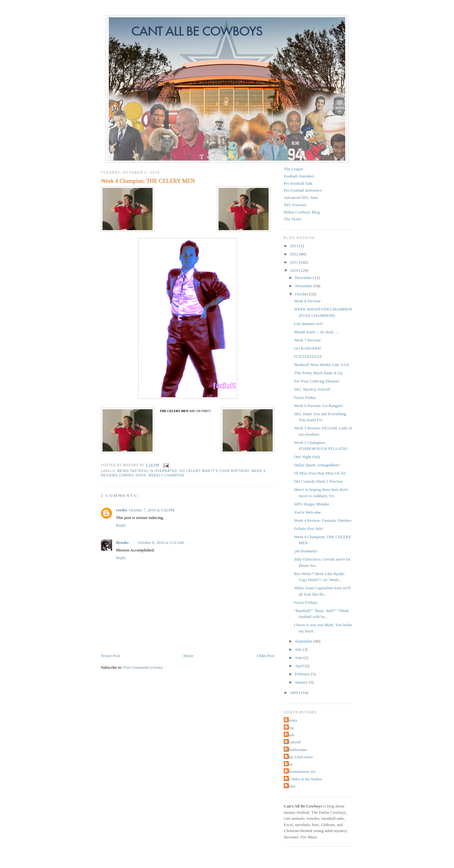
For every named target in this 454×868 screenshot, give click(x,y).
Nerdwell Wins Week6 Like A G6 (321, 365)
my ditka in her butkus (304, 779)
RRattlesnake (296, 750)
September (304, 641)
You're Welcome (307, 512)
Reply (121, 525)
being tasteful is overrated (147, 471)
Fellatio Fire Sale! (309, 529)
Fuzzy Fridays (306, 602)
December (304, 278)
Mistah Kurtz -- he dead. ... (316, 332)
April (300, 666)
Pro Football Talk (298, 183)
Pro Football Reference (303, 190)
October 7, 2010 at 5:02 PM (152, 510)
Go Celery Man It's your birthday (214, 471)
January (302, 682)
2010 (295, 270)
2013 (295, 246)
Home (189, 656)
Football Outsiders (299, 176)
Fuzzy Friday (305, 397)
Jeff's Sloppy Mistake (311, 504)
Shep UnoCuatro (299, 757)
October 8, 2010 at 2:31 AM (161, 542)
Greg (289, 728)
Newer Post (110, 656)
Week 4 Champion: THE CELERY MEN (148, 181)
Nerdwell (293, 742)
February (303, 674)
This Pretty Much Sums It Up (318, 373)
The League (294, 169)
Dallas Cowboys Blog (302, 212)
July (299, 649)
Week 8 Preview (307, 301)
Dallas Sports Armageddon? (317, 465)
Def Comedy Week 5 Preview (318, 481)
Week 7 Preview (307, 340)
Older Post (266, 656)
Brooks (122, 542)
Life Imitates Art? (308, 324)
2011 (295, 262)
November (304, 286)
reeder (122, 510)
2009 (295, 693)
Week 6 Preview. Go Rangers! (319, 406)
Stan (289, 764)
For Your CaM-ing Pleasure (317, 381)
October (302, 294)
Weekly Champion (166, 475)
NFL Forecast (295, 205)
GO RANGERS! (308, 348)
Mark (290, 735)
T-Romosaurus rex (300, 771)
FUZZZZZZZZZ (308, 356)
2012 (295, 254)
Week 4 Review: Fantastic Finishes (323, 520)
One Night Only (307, 457)
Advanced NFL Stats (301, 198)
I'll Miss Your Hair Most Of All (320, 473)
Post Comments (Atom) (143, 667)
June (299, 658)
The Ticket (293, 219)
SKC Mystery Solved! (312, 389)
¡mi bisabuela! (306, 551)
